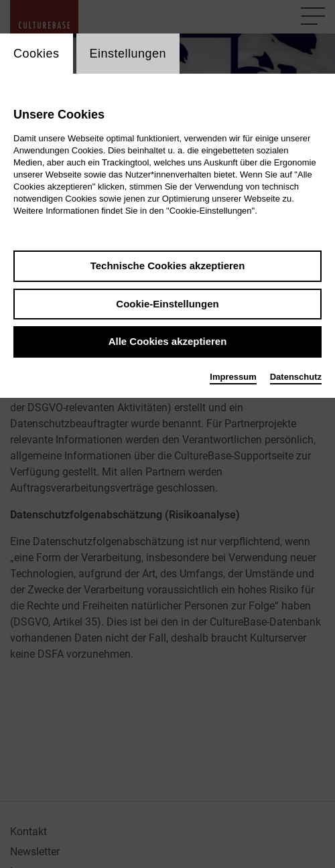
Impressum (233, 377)
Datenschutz (296, 377)
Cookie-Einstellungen (167, 304)
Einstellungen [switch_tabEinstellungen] (128, 54)
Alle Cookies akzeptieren (168, 341)
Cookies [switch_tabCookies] (37, 54)
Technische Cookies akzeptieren (168, 266)
